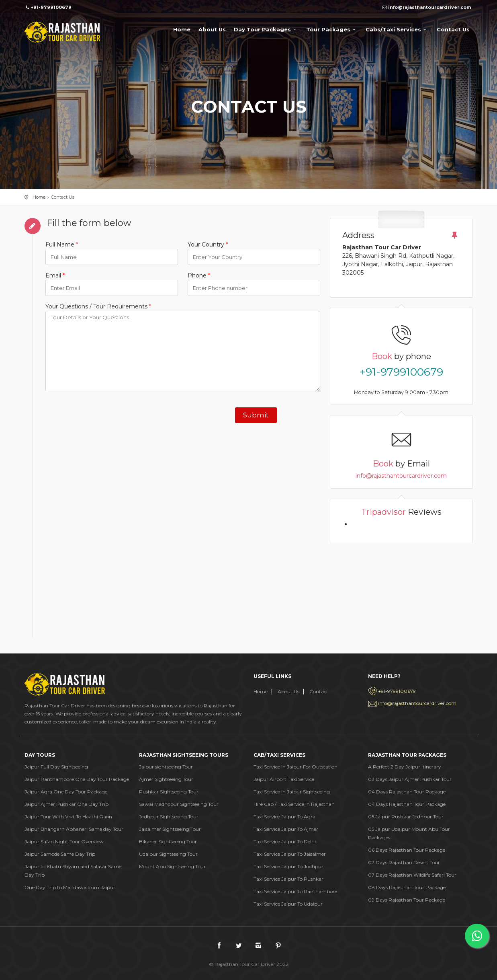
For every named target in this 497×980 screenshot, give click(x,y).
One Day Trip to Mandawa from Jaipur (70, 887)
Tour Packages (332, 29)
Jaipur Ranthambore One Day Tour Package (77, 779)
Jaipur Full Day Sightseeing (56, 767)
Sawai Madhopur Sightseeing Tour (179, 804)
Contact (319, 691)
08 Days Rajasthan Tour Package (407, 887)
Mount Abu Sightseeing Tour (172, 866)
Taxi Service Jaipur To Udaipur (288, 904)
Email (55, 275)
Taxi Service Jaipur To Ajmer (286, 829)
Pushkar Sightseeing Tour (169, 792)
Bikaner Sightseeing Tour (168, 841)
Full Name (62, 244)
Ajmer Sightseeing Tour (166, 779)
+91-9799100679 (401, 372)
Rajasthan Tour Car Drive (62, 32)
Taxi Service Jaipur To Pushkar (288, 879)
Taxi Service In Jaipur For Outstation (296, 767)
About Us (212, 29)
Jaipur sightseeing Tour (166, 767)
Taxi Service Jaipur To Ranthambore (295, 891)
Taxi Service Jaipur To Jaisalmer (290, 854)
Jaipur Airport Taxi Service (284, 779)
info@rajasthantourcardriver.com (401, 476)
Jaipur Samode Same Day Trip (60, 854)
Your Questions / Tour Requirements (98, 306)
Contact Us (453, 29)
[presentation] (106, 413)
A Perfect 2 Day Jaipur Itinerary (405, 767)
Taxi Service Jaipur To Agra (284, 817)
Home (182, 29)
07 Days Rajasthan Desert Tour (404, 862)
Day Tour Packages (266, 29)
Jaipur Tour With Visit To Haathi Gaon (68, 817)
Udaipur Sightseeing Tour (168, 854)
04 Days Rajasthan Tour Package (407, 792)
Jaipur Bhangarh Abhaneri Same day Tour (74, 829)
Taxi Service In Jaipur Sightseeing (292, 792)
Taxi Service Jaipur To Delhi (285, 841)
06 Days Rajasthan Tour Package (407, 850)
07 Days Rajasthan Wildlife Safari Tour (412, 875)
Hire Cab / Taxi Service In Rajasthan (294, 804)
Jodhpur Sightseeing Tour (169, 817)
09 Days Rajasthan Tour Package (407, 900)
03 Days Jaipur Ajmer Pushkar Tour (410, 779)
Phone (199, 275)
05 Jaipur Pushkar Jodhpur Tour (406, 817)
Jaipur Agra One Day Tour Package (66, 792)
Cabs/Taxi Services (397, 29)
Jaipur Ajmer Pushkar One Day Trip (66, 804)
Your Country (208, 244)
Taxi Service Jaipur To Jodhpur (288, 866)
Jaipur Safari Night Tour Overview (64, 841)
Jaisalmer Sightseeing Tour (170, 829)
